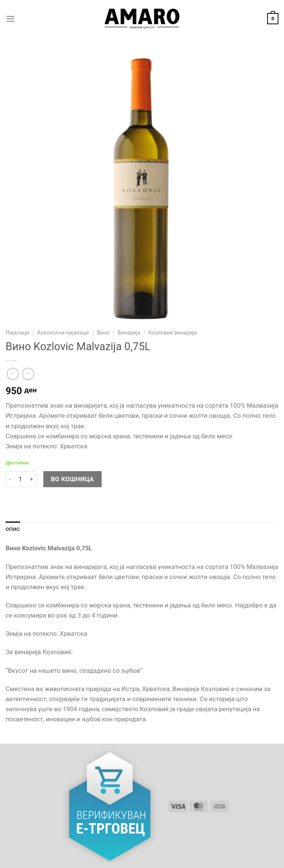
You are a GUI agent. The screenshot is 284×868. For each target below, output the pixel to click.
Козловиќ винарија (172, 333)
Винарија (129, 333)
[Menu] (10, 19)
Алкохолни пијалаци (63, 333)
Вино (103, 333)
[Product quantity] (20, 479)
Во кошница (72, 479)
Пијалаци (17, 333)
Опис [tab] (13, 529)
